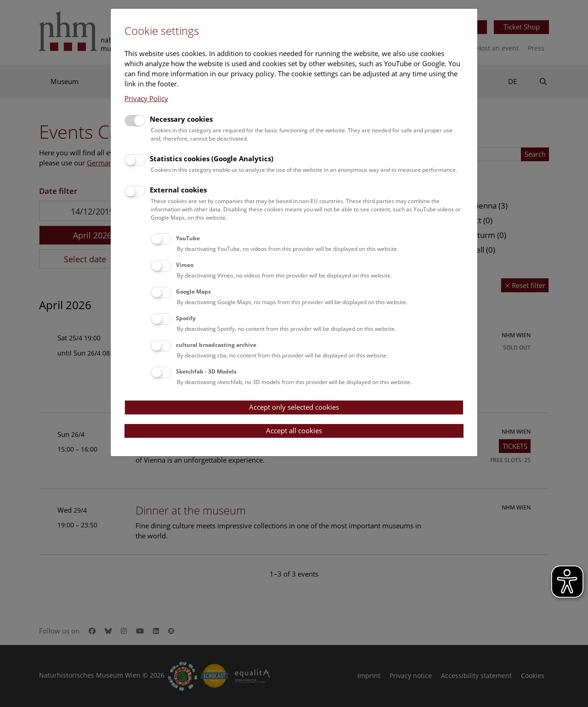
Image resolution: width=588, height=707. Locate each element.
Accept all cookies (294, 430)
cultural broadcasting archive (216, 345)
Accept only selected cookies (294, 407)
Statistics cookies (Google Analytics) (212, 158)
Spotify (186, 318)
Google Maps (193, 291)
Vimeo (185, 265)
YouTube (188, 238)
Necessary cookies (181, 119)
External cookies (178, 190)
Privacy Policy (146, 98)
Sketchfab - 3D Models (206, 371)
